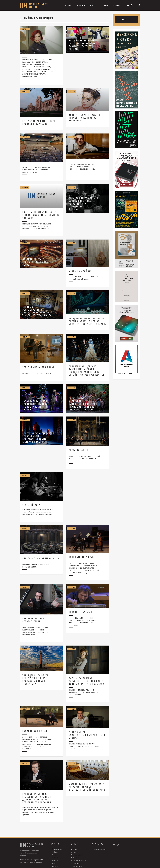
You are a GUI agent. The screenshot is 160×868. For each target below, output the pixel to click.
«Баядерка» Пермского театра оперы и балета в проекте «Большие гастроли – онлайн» (88, 321)
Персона (55, 855)
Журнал (69, 6)
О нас (75, 849)
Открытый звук (31, 505)
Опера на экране (79, 450)
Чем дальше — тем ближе (39, 367)
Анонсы (55, 858)
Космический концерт (36, 731)
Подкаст (117, 6)
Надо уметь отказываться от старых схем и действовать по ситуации (41, 215)
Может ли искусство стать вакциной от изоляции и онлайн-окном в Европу (84, 459)
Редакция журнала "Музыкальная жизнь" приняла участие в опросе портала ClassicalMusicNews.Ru (37, 226)
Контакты (76, 858)
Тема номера (57, 849)
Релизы (55, 866)
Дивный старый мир (81, 271)
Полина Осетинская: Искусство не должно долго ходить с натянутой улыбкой (87, 681)
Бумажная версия (100, 849)
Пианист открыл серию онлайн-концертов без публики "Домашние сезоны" (84, 746)
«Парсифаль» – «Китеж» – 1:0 (41, 558)
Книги (54, 864)
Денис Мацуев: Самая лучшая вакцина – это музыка (87, 735)
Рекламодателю (79, 855)
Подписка (126, 20)
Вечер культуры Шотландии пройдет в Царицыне (39, 122)
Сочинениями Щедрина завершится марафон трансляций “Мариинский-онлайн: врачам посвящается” (87, 371)
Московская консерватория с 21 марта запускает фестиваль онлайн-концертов (87, 787)
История (55, 861)
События (55, 852)
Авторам (105, 6)
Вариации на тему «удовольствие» (33, 620)
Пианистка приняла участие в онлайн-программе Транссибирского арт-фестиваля (84, 692)
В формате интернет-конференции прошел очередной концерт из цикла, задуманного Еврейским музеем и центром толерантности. (39, 512)
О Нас (93, 6)
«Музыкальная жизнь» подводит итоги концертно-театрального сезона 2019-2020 (36, 170)
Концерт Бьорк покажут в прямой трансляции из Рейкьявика (84, 118)
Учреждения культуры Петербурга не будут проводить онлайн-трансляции (36, 680)
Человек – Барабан (81, 612)
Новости (81, 6)
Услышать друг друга (82, 557)
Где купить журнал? (80, 861)
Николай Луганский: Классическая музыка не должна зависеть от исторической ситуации (38, 798)
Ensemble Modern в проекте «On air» (38, 373)
